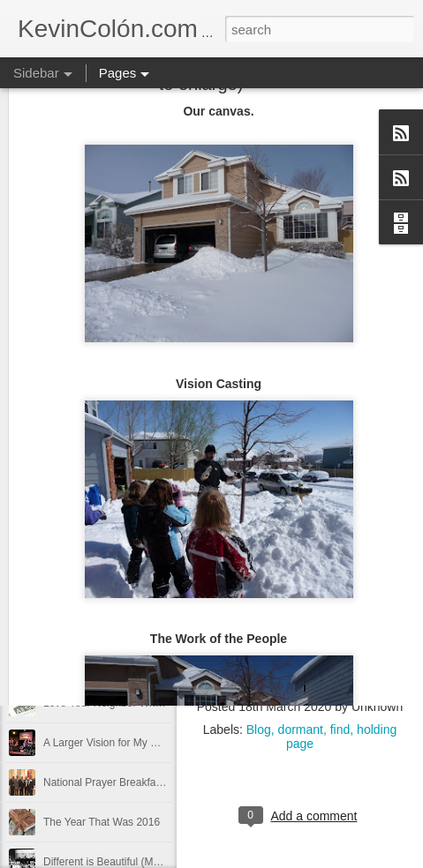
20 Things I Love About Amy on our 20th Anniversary (166, 584)
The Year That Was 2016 (102, 822)
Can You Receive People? (105, 663)
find (340, 730)
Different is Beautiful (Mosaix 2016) (126, 862)
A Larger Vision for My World (110, 743)
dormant (301, 730)
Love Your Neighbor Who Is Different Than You (153, 703)
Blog (259, 730)
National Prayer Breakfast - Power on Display (150, 782)
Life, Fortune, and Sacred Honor (119, 624)
